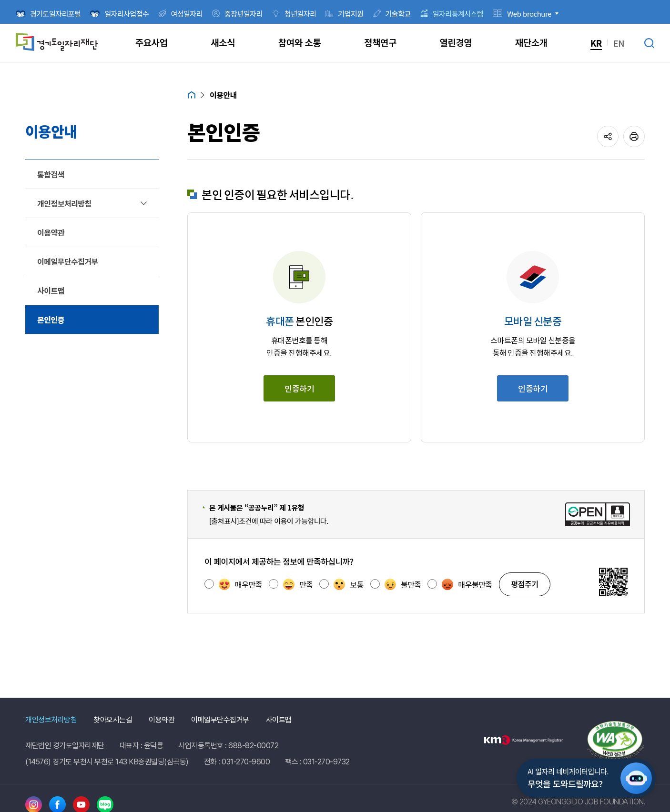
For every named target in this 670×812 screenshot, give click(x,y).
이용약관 (162, 720)
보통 (348, 584)
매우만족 (240, 584)
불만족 (403, 584)
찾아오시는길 (113, 720)
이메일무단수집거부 (220, 720)
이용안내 (223, 95)
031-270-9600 (246, 762)
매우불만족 (467, 584)
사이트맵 (279, 720)
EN (619, 43)
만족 (298, 584)
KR (596, 43)
